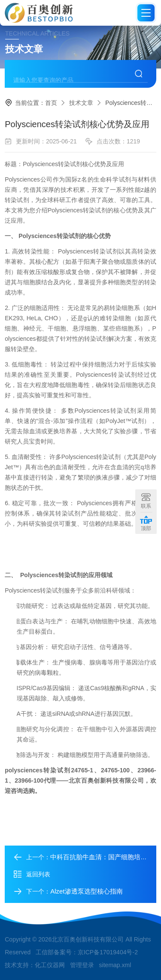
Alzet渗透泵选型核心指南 (86, 891)
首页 (51, 103)
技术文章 (81, 103)
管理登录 (82, 965)
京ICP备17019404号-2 (108, 952)
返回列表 (32, 874)
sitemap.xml (115, 965)
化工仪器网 (50, 965)
